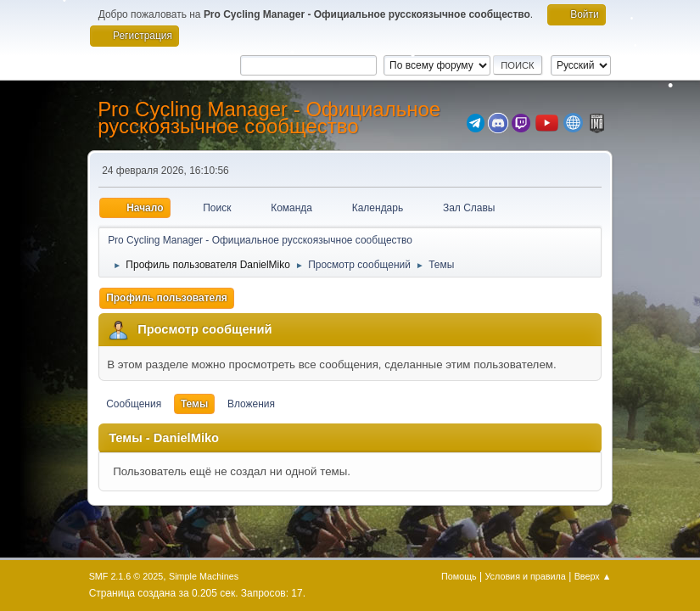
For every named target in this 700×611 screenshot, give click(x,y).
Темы (194, 404)
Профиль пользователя (167, 298)
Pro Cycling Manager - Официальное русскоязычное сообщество (269, 118)
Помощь (459, 576)
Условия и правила (525, 576)
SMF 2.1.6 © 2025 (126, 576)
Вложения (251, 404)
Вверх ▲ (593, 576)
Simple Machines (204, 576)
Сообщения (134, 404)
